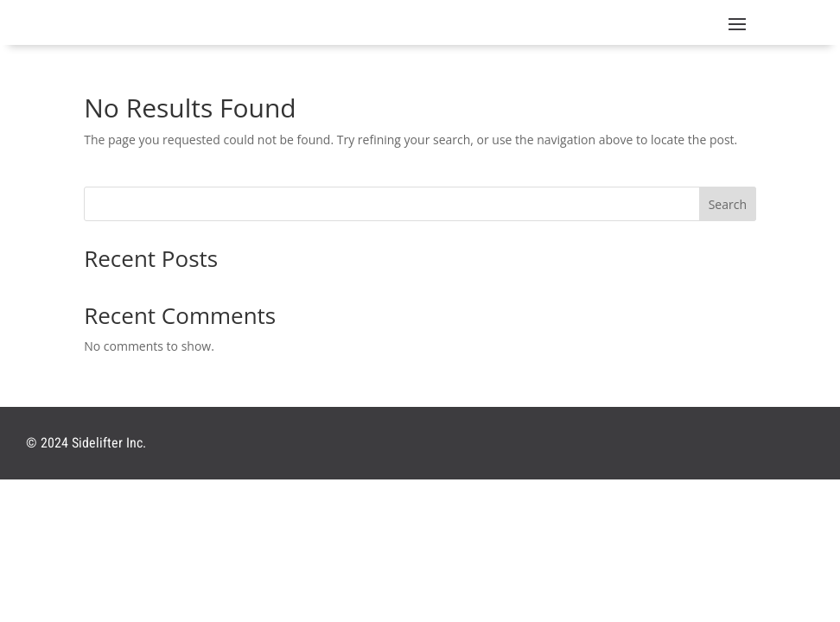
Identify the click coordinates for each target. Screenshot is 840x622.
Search (728, 204)
